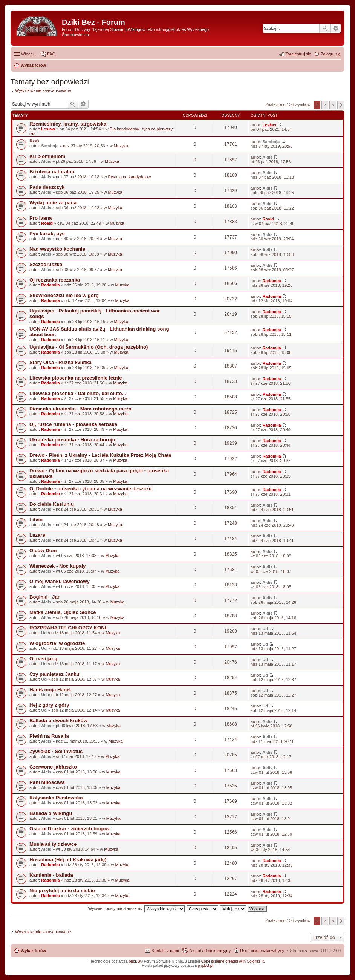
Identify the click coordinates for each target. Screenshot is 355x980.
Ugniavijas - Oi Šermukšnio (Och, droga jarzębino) (89, 347)
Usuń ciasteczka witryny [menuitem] (262, 951)
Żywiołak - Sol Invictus (56, 751)
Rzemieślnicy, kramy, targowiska (68, 124)
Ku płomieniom (47, 156)
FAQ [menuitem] (51, 54)
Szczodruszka (46, 264)
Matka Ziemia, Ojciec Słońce (63, 612)
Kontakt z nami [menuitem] (165, 951)
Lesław (48, 129)
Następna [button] (341, 105)
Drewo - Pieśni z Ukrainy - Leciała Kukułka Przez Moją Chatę (100, 455)
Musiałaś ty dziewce (53, 844)
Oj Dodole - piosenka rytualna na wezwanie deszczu (91, 489)
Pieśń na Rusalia (49, 736)
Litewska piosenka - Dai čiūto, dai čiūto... (78, 393)
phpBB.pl (206, 965)
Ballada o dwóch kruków (58, 720)
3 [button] (333, 105)
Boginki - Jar (44, 597)
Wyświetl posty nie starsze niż (136, 908)
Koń (34, 141)
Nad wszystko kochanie (57, 249)
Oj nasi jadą (43, 659)
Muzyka (121, 146)
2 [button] (325, 105)
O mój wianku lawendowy (60, 581)
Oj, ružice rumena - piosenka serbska (73, 424)
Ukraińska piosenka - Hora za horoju (72, 440)
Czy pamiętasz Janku (54, 674)
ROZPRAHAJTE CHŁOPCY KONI (68, 628)
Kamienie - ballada (51, 875)
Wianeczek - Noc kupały (57, 566)
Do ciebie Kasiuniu (52, 504)
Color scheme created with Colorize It (233, 961)
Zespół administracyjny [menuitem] (210, 951)
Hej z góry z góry (49, 705)
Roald (47, 223)
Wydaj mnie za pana (53, 203)
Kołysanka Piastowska (56, 798)
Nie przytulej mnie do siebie (62, 890)
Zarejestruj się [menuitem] (298, 54)
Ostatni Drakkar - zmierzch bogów (70, 829)
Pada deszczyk (47, 187)
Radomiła (50, 285)
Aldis (46, 161)
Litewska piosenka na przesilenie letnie (76, 378)
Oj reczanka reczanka (55, 280)
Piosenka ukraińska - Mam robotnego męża (80, 409)
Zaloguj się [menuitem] (331, 54)
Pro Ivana (41, 218)
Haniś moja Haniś (50, 690)
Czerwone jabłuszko (53, 767)
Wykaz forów (33, 951)
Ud (44, 633)
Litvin (36, 520)
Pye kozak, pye (47, 234)
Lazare (37, 535)
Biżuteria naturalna (52, 172)
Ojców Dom (43, 550)
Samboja (50, 146)
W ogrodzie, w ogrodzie (57, 643)
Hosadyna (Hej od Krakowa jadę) (68, 860)
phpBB (135, 961)
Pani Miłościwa (47, 782)
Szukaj (325, 28)
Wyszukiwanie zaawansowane (336, 28)
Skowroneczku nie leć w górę (64, 295)
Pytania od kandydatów (130, 177)
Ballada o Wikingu (51, 813)
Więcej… (29, 54)
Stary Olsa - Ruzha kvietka (60, 362)
